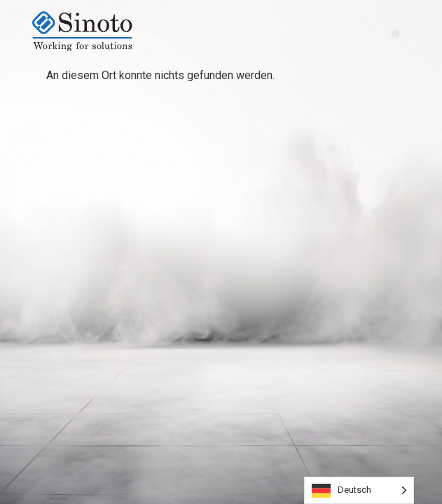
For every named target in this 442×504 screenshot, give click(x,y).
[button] (395, 34)
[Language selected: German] (359, 490)
